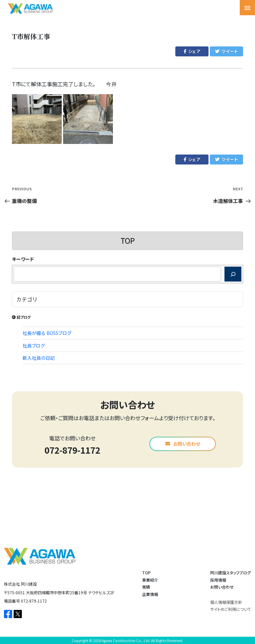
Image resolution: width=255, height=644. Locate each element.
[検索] (233, 274)
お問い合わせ (183, 444)
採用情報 (218, 580)
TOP (128, 240)
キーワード (23, 259)
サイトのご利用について (231, 609)
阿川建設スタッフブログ (230, 573)
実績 (146, 587)
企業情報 (150, 594)
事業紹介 (150, 580)
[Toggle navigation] (247, 8)
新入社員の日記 (39, 358)
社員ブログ (34, 346)
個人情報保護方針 (226, 602)
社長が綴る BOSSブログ (47, 333)
